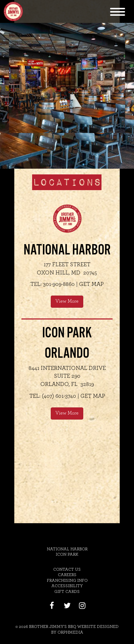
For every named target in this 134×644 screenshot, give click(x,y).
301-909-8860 (59, 284)
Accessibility (67, 586)
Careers (67, 575)
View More (67, 301)
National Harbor (67, 549)
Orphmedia (70, 632)
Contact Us (67, 569)
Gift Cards (67, 591)
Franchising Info (67, 580)
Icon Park (67, 554)
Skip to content (105, 4)
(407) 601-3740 (59, 396)
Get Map (91, 284)
